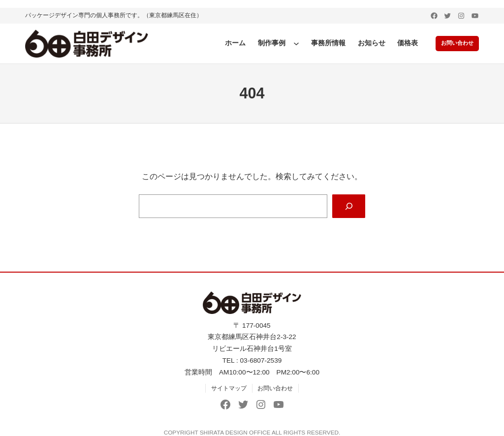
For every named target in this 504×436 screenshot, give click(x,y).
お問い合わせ (455, 43)
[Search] (348, 206)
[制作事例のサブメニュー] (292, 43)
